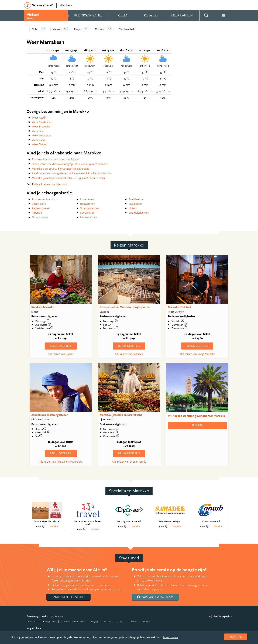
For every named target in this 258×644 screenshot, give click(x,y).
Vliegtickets (39, 204)
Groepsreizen (40, 217)
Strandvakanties (90, 208)
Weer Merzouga (41, 135)
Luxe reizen (87, 199)
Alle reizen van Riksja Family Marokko (61, 462)
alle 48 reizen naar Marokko (50, 184)
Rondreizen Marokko (44, 199)
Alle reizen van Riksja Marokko (197, 354)
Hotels (133, 208)
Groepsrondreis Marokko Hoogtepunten (125, 307)
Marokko (57, 29)
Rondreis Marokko (43, 307)
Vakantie (37, 213)
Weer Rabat (39, 140)
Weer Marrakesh (126, 29)
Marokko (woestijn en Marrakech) (121, 415)
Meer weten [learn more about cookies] (171, 637)
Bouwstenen (88, 204)
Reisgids (78, 29)
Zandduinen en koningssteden (50, 415)
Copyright (95, 621)
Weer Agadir (39, 117)
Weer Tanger (39, 144)
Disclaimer (132, 621)
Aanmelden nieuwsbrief (68, 597)
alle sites (67, 5)
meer (41, 526)
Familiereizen (137, 199)
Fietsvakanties (89, 217)
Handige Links (50, 621)
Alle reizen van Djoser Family (129, 462)
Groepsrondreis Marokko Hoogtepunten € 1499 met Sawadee (70, 164)
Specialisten (87, 213)
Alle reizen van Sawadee (129, 354)
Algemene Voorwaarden (73, 621)
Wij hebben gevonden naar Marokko (196, 416)
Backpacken (136, 204)
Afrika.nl (36, 29)
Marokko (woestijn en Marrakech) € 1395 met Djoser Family (68, 178)
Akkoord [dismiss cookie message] (236, 637)
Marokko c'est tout (180, 307)
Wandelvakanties (139, 213)
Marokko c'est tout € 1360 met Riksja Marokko (61, 169)
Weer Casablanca (42, 122)
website (54, 526)
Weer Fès (37, 131)
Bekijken (197, 425)
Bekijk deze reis (61, 346)
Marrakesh (100, 29)
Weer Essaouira (41, 126)
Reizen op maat (41, 208)
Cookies (146, 621)
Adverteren (32, 621)
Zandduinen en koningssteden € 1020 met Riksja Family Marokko (72, 173)
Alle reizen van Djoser (61, 354)
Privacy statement (113, 621)
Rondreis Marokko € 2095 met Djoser (55, 159)
